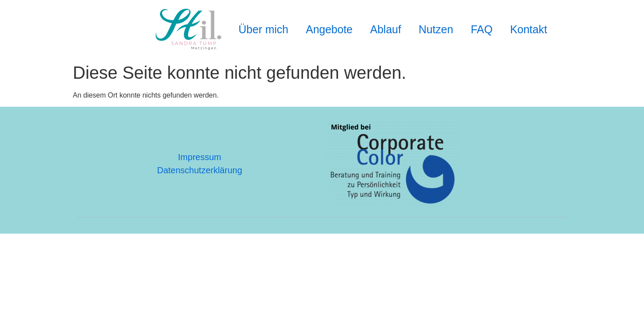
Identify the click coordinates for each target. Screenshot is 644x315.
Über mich (264, 29)
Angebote (329, 29)
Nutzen (436, 29)
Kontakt (529, 29)
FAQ (482, 29)
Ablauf (386, 29)
